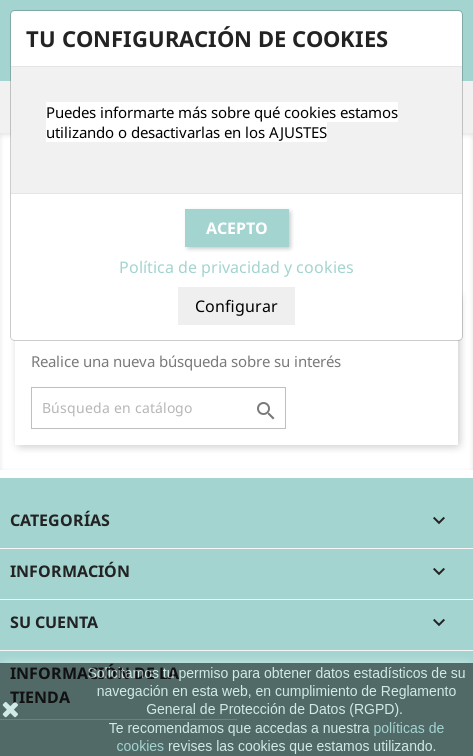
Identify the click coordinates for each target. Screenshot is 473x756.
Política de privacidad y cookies (236, 267)
